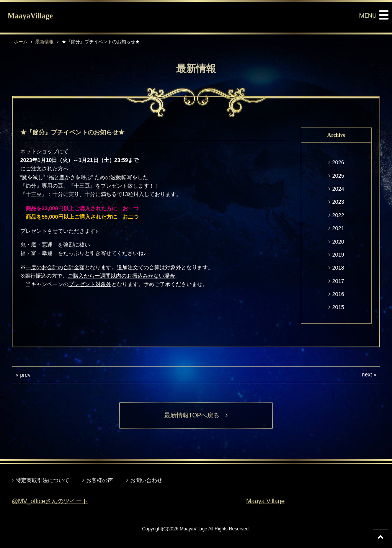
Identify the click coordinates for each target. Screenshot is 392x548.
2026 (338, 162)
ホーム (21, 42)
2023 (338, 202)
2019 (338, 255)
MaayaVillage (30, 16)
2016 (338, 294)
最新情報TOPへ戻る (196, 415)
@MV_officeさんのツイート (50, 501)
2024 (338, 189)
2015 (338, 307)
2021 (338, 228)
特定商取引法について (42, 480)
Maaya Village (265, 501)
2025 (338, 176)
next (367, 375)
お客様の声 (100, 480)
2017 (338, 281)
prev (25, 375)
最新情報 (44, 42)
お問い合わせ (146, 480)
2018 (338, 268)
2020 (338, 242)
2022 (338, 215)
